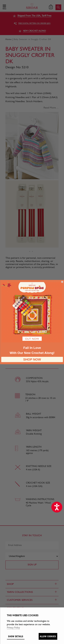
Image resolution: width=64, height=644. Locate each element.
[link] (32, 312)
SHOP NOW (32, 359)
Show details (16, 636)
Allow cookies (48, 636)
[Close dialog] (62, 282)
